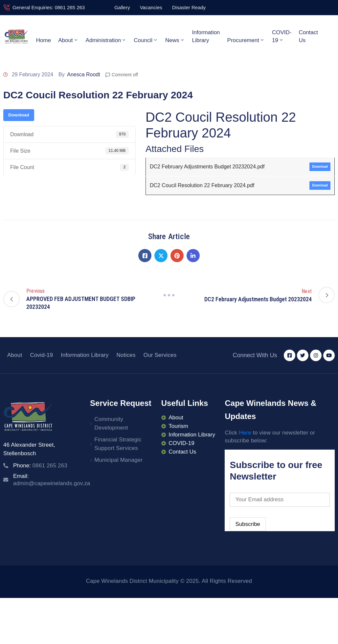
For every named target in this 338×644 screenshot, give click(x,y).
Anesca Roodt (84, 74)
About (68, 40)
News (175, 40)
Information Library (206, 36)
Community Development (111, 423)
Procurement (246, 40)
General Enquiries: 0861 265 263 (49, 7)
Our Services (160, 355)
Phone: (40, 466)
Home (44, 40)
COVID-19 (282, 36)
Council (146, 40)
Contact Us (308, 36)
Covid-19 (41, 355)
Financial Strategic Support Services (118, 444)
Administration (106, 40)
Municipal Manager (118, 460)
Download (19, 115)
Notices (126, 355)
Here (245, 433)
